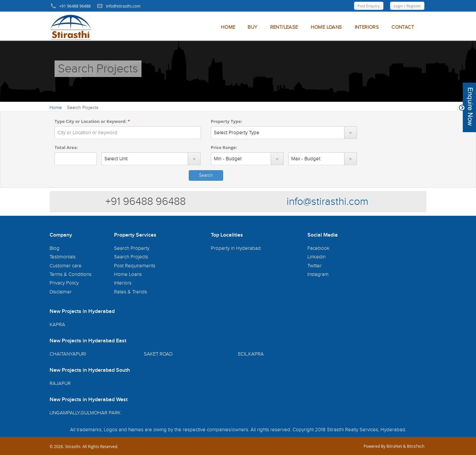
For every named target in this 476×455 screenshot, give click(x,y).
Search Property (132, 248)
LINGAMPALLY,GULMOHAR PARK (85, 413)
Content (467, 107)
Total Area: (66, 147)
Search (206, 175)
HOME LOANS (326, 27)
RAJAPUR (60, 383)
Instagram (318, 274)
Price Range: (224, 147)
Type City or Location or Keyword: (92, 121)
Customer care (66, 266)
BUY (252, 27)
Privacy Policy (64, 283)
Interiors (123, 283)
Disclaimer (61, 292)
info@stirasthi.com (327, 202)
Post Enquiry (369, 6)
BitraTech (416, 446)
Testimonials (63, 257)
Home (56, 108)
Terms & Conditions (71, 274)
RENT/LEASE (284, 27)
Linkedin (317, 257)
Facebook (318, 248)
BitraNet (394, 446)
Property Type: (227, 121)
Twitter (315, 266)
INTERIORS (367, 27)
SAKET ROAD (158, 354)
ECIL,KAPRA (251, 354)
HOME (228, 27)
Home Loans (128, 274)
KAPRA (57, 325)
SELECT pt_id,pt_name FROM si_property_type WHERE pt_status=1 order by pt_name (284, 133)
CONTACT (403, 27)
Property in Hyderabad (236, 248)
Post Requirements (135, 266)
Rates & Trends (131, 292)
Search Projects (131, 257)
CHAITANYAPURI (68, 354)
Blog (55, 248)
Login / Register (407, 6)
